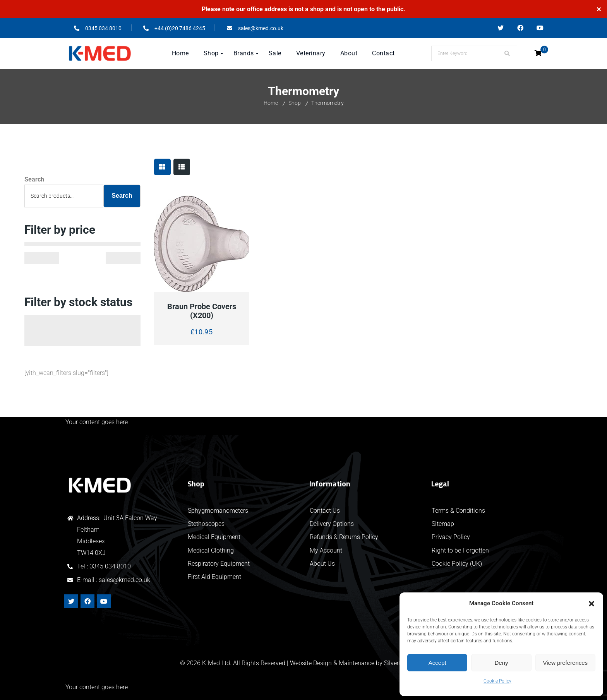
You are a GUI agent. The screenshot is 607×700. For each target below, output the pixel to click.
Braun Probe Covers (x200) (202, 311)
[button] (592, 604)
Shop (295, 103)
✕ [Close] (599, 9)
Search (34, 179)
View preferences (566, 663)
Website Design (311, 663)
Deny (501, 663)
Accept (437, 663)
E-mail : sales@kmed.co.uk (114, 580)
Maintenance (357, 663)
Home (271, 103)
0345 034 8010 (110, 566)
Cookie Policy (497, 681)
